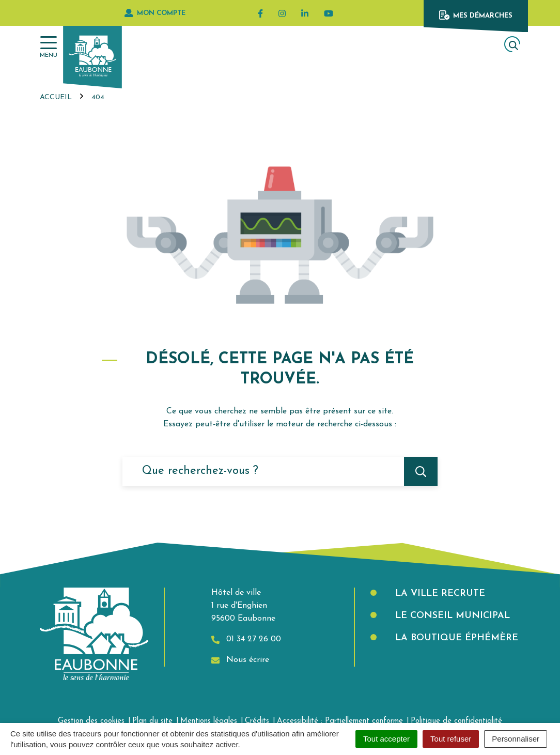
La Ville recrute (439, 594)
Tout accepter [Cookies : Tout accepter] (386, 739)
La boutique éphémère (455, 638)
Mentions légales (209, 721)
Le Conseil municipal (451, 616)
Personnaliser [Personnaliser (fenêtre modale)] (516, 739)
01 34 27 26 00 (246, 640)
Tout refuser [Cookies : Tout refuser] (451, 739)
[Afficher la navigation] (49, 47)
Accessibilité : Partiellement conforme (340, 721)
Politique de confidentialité (456, 721)
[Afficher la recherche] (512, 44)
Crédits (257, 721)
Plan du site (152, 721)
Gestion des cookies (91, 721)
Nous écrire (240, 660)
